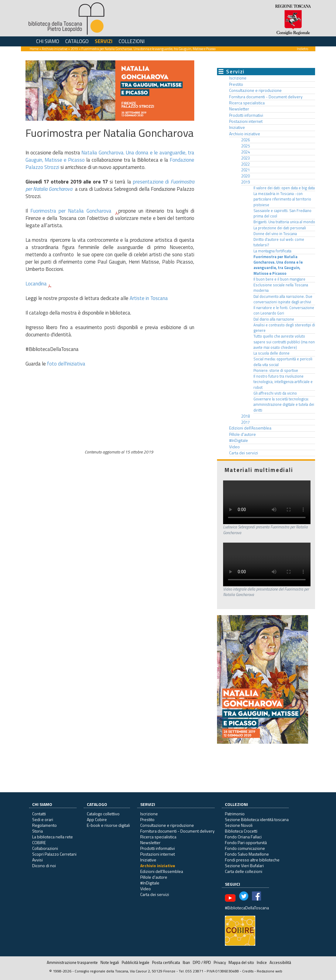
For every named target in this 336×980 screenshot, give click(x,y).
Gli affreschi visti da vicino (275, 393)
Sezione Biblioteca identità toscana (257, 819)
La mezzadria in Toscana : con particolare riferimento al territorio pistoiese (282, 199)
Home (34, 49)
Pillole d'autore (243, 434)
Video (234, 447)
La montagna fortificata (272, 251)
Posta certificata (166, 962)
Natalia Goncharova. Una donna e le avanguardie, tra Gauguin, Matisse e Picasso (110, 156)
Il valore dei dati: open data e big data (284, 188)
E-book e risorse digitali (108, 825)
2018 (246, 416)
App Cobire (97, 819)
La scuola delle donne (272, 353)
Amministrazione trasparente (72, 962)
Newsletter (239, 109)
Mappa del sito (241, 962)
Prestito (236, 84)
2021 (246, 170)
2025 (246, 146)
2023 (246, 158)
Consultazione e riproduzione (255, 90)
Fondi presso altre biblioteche (252, 860)
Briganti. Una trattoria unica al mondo (284, 222)
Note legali (110, 962)
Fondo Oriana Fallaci (243, 837)
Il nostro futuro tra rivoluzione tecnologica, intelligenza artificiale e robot (283, 382)
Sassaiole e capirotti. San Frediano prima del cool (282, 213)
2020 (246, 176)
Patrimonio (235, 814)
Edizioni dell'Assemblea (250, 428)
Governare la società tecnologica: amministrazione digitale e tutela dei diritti (284, 405)
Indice (262, 962)
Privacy (220, 962)
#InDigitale (239, 440)
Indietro (302, 49)
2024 (246, 152)
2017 (246, 422)
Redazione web (270, 971)
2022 (246, 164)
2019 (74, 49)
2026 (246, 140)
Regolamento (44, 825)
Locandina (36, 284)
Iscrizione (238, 78)
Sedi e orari (43, 819)
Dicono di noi (44, 865)
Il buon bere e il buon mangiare (279, 279)
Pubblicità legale (136, 962)
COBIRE (39, 842)
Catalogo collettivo (103, 814)
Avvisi (37, 860)
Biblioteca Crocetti (241, 831)
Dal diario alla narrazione (274, 319)
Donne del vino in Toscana (275, 234)
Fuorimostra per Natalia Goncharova (72, 211)
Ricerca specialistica (247, 103)
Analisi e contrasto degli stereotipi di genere (284, 328)
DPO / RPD (202, 962)
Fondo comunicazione (245, 848)
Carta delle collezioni (244, 871)
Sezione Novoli (239, 825)
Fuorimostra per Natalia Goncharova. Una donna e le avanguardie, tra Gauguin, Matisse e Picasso (278, 265)
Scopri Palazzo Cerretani (54, 854)
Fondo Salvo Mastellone (247, 854)
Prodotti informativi (246, 115)
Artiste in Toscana (149, 298)
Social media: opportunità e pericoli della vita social (283, 362)
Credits (248, 971)
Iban (186, 962)
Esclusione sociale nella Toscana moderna (281, 288)
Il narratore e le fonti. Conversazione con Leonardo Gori (284, 310)
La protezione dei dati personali (280, 228)
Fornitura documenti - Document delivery (266, 97)
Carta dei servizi (244, 453)
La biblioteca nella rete (53, 837)
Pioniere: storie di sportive (276, 370)
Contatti (39, 814)
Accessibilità (280, 962)
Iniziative (237, 127)
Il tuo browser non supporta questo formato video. (267, 502)
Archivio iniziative (55, 49)
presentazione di (152, 182)
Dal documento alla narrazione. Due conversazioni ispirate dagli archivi (283, 299)
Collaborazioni (45, 848)
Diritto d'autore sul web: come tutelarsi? (279, 242)
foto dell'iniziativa (66, 364)
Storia (37, 831)
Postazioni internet (246, 121)
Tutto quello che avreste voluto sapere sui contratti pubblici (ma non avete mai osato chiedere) (284, 342)
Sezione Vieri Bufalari (244, 865)
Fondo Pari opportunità (246, 842)
